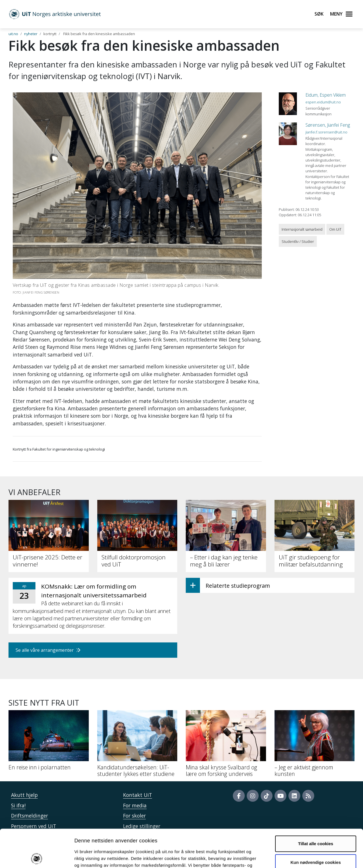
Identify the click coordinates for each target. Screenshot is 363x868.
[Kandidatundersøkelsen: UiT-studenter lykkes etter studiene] (137, 746)
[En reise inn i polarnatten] (49, 742)
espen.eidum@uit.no (323, 102)
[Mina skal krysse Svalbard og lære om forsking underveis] (226, 746)
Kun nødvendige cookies (316, 824)
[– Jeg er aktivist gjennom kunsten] (315, 746)
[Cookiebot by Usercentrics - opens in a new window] (37, 857)
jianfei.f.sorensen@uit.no (326, 132)
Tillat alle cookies (316, 806)
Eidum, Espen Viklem (326, 95)
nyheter (31, 34)
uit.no (13, 34)
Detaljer (302, 857)
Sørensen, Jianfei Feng (328, 125)
